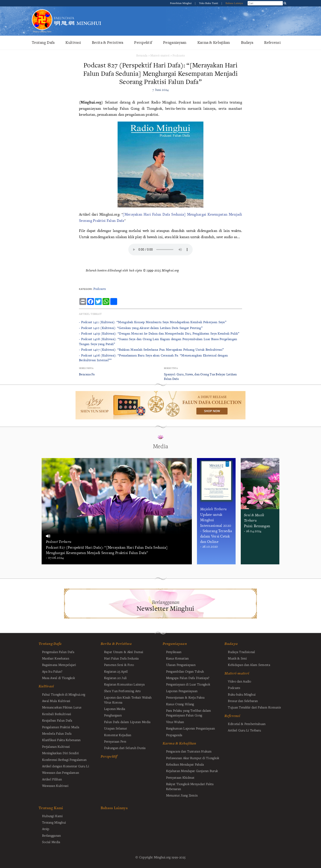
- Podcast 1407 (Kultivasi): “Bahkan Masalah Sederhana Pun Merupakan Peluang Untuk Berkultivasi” (151, 349)
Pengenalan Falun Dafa (58, 652)
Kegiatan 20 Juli (115, 678)
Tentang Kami (51, 808)
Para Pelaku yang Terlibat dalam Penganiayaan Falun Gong (189, 713)
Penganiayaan (175, 42)
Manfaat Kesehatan (56, 658)
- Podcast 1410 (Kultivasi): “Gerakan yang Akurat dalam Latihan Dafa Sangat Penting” (141, 328)
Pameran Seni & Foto (119, 665)
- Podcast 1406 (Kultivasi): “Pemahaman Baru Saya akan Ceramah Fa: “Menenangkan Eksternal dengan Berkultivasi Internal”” (153, 358)
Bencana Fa (87, 374)
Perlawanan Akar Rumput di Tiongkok (193, 758)
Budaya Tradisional (241, 652)
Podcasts (179, 55)
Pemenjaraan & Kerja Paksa (185, 697)
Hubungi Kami (52, 816)
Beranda (142, 55)
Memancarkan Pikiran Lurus (62, 707)
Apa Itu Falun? (52, 671)
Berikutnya (171, 368)
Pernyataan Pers (115, 741)
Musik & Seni (237, 658)
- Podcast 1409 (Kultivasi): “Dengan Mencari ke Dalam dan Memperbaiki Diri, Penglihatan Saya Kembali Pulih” (159, 333)
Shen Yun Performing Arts (122, 691)
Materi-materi (160, 55)
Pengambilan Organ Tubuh (185, 671)
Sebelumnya (86, 368)
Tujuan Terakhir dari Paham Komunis (254, 707)
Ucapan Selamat (116, 728)
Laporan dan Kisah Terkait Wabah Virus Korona (128, 700)
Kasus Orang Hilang (180, 704)
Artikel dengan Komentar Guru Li (66, 766)
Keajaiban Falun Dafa (57, 720)
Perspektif (143, 42)
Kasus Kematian (177, 658)
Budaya (247, 42)
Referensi (272, 42)
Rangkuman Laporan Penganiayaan (191, 728)
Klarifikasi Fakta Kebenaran (61, 740)
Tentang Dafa (43, 42)
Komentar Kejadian (118, 735)
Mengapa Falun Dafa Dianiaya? (188, 678)
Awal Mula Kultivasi (56, 701)
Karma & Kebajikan (214, 42)
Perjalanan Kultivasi (56, 746)
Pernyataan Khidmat (180, 777)
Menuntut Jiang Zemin (182, 795)
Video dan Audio (239, 681)
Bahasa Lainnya (234, 3)
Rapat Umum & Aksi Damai (124, 652)
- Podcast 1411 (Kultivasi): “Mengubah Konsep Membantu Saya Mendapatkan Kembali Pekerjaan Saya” (153, 322)
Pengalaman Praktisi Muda (61, 727)
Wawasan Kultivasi (55, 786)
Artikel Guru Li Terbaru (244, 730)
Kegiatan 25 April (116, 671)
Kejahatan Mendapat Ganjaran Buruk (192, 771)
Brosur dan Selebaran (243, 701)
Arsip (46, 829)
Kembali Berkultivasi (57, 714)
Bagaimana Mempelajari (59, 665)
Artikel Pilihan (52, 779)
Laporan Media (115, 709)
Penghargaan (113, 715)
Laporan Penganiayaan (182, 691)
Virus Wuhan (175, 722)
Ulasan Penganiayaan (181, 665)
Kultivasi (73, 42)
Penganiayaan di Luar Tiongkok (188, 684)
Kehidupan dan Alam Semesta (249, 665)
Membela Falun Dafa (57, 733)
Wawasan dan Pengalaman (61, 772)
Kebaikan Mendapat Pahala (185, 764)
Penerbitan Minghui (181, 3)
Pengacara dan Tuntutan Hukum (189, 751)
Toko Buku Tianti (209, 3)
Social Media (51, 842)
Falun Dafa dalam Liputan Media (127, 722)
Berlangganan (51, 835)
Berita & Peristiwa (108, 42)
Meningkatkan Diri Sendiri (60, 753)
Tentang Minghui (54, 822)
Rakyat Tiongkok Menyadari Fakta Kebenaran (190, 786)
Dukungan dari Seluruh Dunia (125, 748)
